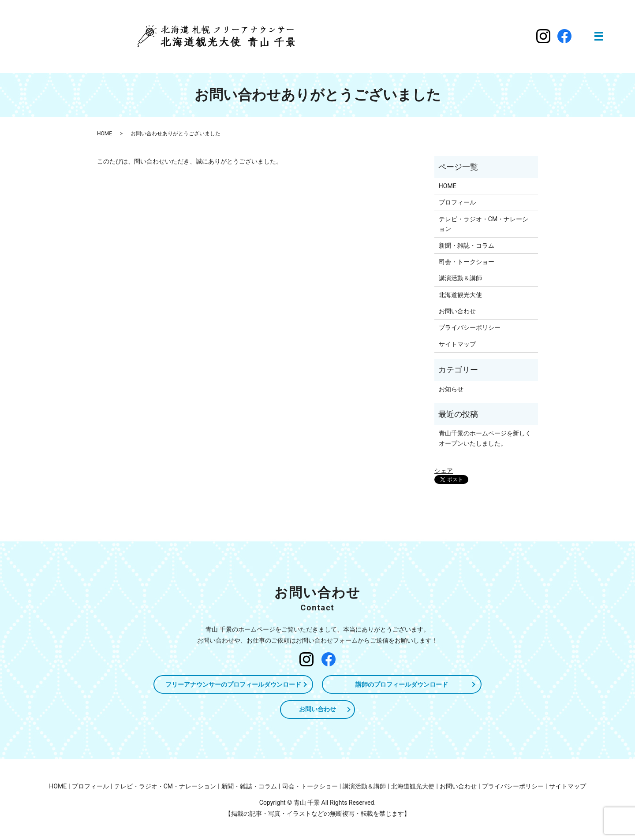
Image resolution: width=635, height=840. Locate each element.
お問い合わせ (457, 311)
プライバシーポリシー (470, 327)
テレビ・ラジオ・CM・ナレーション (484, 224)
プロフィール (457, 202)
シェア (444, 471)
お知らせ (451, 389)
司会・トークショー (467, 262)
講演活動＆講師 (460, 278)
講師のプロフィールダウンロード (402, 684)
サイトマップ (457, 344)
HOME (105, 134)
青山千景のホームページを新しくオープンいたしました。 (485, 438)
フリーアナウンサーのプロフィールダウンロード (233, 684)
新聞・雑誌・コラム (467, 245)
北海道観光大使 (460, 295)
